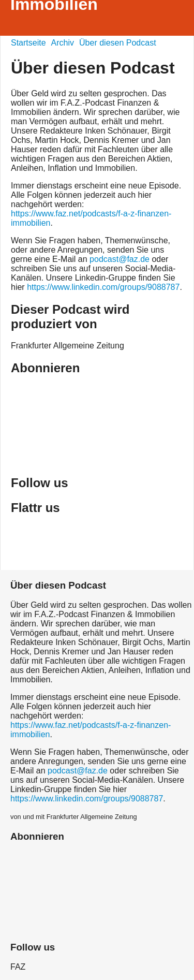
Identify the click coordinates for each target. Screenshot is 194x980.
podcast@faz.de (120, 259)
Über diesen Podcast (118, 43)
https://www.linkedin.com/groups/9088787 (103, 287)
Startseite (28, 43)
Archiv (63, 43)
